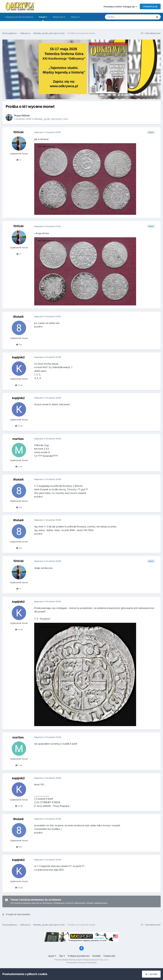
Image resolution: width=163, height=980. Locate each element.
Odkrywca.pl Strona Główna (19, 17)
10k (19, 344)
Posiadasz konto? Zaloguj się (120, 7)
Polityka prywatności (79, 956)
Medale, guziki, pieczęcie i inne (51, 119)
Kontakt (97, 956)
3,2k (19, 466)
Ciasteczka (109, 956)
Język (52, 956)
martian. (18, 439)
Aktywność (59, 17)
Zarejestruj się (150, 6)
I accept (151, 974)
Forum (43, 18)
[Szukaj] (121, 17)
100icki (25, 116)
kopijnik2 (18, 357)
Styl (62, 956)
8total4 (18, 317)
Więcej (75, 17)
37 (19, 160)
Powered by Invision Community (81, 963)
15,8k (19, 385)
